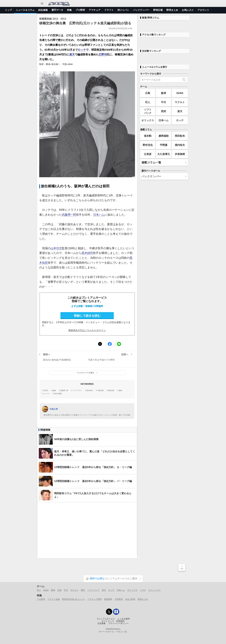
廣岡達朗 (164, 136)
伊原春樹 (180, 154)
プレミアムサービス (106, 619)
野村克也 (148, 145)
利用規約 (120, 621)
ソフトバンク (148, 111)
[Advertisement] (87, 529)
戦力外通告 (58, 394)
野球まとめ (172, 10)
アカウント (203, 10)
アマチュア (95, 10)
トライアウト (77, 391)
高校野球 (108, 599)
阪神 (164, 93)
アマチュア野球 (95, 599)
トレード (47, 394)
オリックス (148, 120)
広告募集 (102, 623)
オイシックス (154, 590)
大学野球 (119, 599)
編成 (54, 391)
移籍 (120, 391)
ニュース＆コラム (25, 10)
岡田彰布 (180, 136)
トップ (8, 10)
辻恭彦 (148, 154)
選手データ (57, 10)
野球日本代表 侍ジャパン (74, 599)
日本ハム (99, 215)
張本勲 (148, 136)
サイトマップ (108, 621)
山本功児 (56, 248)
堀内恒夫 (180, 145)
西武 (164, 111)
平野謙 (164, 145)
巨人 (148, 102)
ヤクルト (180, 102)
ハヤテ (143, 590)
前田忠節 (111, 391)
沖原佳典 (100, 391)
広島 (148, 93)
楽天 (72, 55)
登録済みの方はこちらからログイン (87, 330)
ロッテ (82, 50)
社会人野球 (130, 599)
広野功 (103, 55)
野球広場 (158, 10)
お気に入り (188, 10)
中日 (164, 102)
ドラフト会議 (54, 599)
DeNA (180, 93)
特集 (69, 10)
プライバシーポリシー (118, 623)
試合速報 (43, 10)
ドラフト (109, 10)
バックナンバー (141, 10)
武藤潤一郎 (69, 215)
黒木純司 (87, 253)
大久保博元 (164, 154)
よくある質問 (124, 619)
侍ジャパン (123, 10)
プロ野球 (80, 10)
